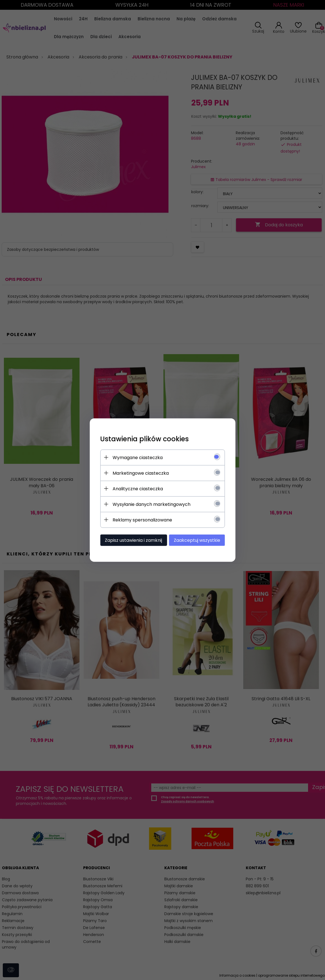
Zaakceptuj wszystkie (199, 540)
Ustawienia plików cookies (143, 439)
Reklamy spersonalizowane (141, 520)
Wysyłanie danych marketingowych (150, 504)
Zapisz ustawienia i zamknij (132, 540)
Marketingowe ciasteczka (139, 473)
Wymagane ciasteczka (136, 457)
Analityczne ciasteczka (136, 488)
